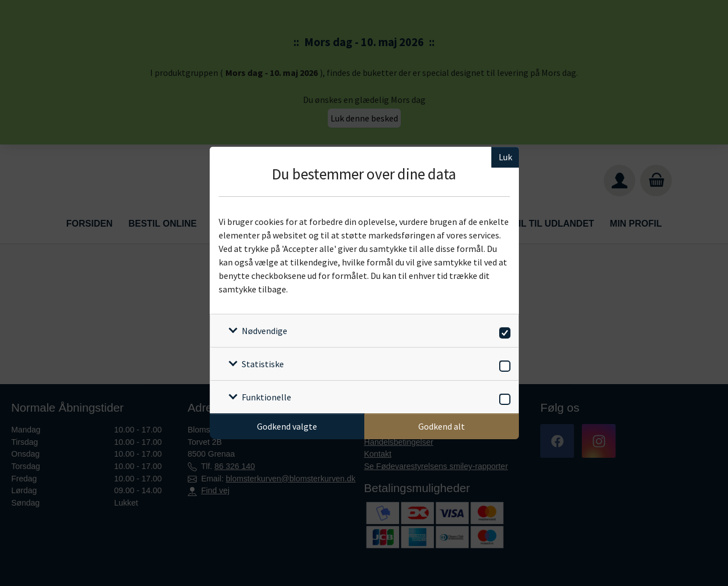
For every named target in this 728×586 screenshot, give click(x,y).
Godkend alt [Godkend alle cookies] (442, 426)
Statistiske (263, 364)
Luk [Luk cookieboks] (505, 157)
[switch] (503, 331)
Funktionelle (266, 397)
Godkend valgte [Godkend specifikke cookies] (287, 426)
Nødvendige (264, 331)
